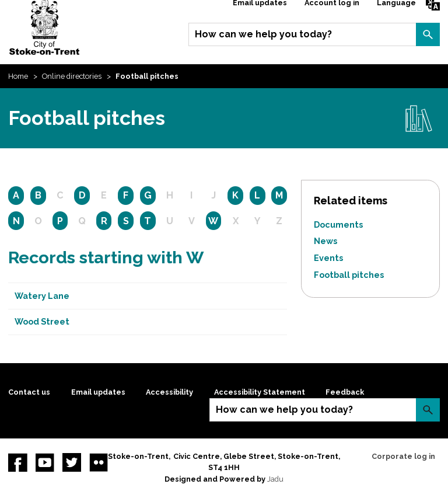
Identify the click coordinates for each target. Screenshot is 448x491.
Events (328, 258)
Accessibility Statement (260, 392)
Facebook (17, 462)
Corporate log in (403, 456)
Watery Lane (42, 296)
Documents (338, 224)
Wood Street (42, 321)
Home (18, 76)
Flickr (99, 462)
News (325, 241)
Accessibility (169, 392)
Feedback (345, 392)
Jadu (275, 479)
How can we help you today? (263, 34)
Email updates (98, 392)
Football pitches (349, 275)
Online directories (72, 76)
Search (428, 34)
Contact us (29, 392)
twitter (72, 462)
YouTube (45, 462)
